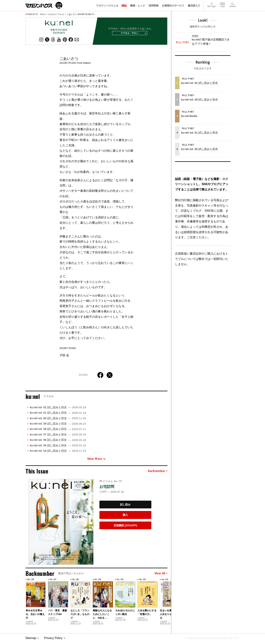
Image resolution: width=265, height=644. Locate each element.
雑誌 (124, 6)
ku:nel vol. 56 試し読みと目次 (58, 441)
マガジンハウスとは (107, 6)
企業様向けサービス (173, 6)
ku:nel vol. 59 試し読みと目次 (58, 425)
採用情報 (153, 6)
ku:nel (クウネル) (56, 14)
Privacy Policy (53, 639)
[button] (164, 601)
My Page (211, 3)
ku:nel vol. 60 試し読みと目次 (58, 420)
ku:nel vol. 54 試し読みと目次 (58, 452)
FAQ (222, 3)
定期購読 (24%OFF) (125, 527)
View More (96, 460)
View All (161, 575)
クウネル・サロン (132, 34)
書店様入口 (194, 6)
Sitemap (31, 639)
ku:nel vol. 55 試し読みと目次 (58, 447)
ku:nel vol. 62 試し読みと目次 (58, 409)
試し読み (125, 506)
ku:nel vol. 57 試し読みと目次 (58, 436)
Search (233, 3)
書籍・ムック (137, 6)
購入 (125, 516)
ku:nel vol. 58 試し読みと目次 (58, 430)
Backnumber (158, 473)
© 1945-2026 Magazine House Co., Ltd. (210, 639)
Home (43, 14)
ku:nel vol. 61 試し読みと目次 (58, 414)
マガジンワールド (44, 5)
